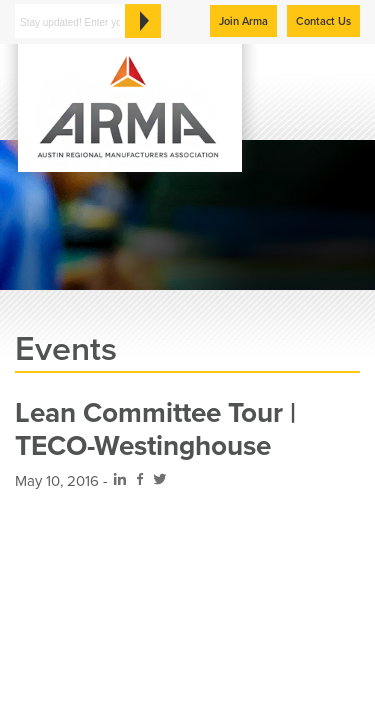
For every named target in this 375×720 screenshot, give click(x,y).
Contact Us (323, 21)
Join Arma (243, 21)
